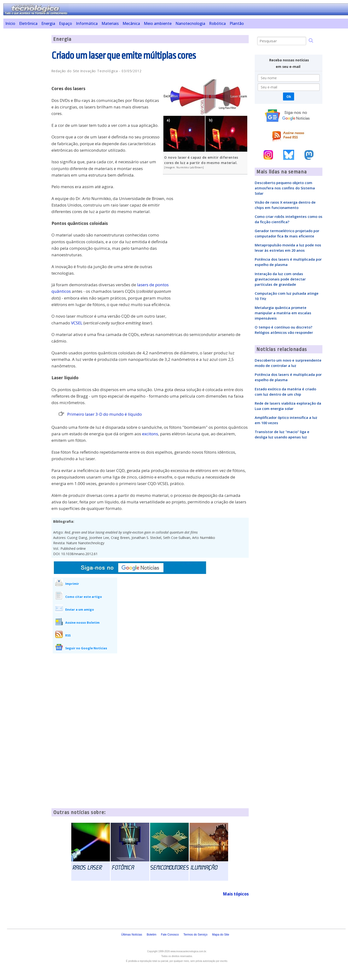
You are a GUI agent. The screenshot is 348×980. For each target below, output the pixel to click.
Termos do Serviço (195, 935)
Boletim (152, 935)
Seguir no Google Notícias (86, 648)
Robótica (217, 23)
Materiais (110, 23)
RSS (68, 635)
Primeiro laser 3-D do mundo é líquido (105, 414)
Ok (289, 97)
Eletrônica (28, 23)
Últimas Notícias (132, 935)
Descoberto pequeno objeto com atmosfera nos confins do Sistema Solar (285, 188)
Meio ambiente (158, 23)
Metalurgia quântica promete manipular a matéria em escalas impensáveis (283, 313)
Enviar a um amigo (80, 609)
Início (10, 23)
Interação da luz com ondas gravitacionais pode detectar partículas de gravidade (280, 279)
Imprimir (72, 584)
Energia (48, 23)
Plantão (237, 23)
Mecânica (131, 23)
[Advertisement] (25, 107)
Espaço (65, 23)
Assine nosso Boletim (82, 622)
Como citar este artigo (84, 597)
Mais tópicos (236, 894)
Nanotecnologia (190, 23)
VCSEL (77, 323)
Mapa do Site (221, 935)
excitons (150, 434)
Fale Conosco (170, 935)
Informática (87, 23)
